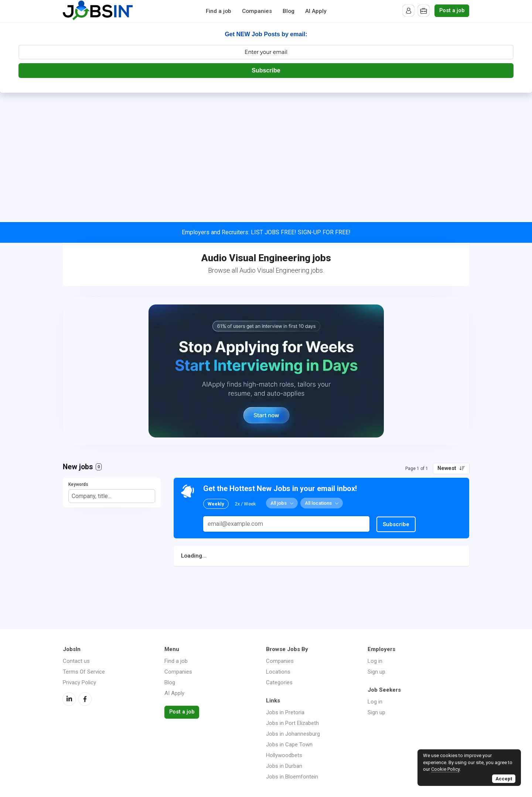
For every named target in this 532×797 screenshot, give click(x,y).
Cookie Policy (445, 769)
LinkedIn (69, 699)
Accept (504, 779)
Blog (289, 11)
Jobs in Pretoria (285, 712)
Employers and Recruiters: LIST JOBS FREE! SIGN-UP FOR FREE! (266, 232)
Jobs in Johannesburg (293, 734)
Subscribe (266, 70)
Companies (257, 11)
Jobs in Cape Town (289, 745)
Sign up (376, 672)
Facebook (85, 699)
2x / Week (245, 503)
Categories (279, 682)
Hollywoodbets (284, 755)
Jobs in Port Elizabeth (292, 723)
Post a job (452, 11)
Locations (278, 672)
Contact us (76, 661)
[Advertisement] (266, 148)
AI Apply (316, 11)
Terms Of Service (84, 672)
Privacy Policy (79, 682)
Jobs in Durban (284, 766)
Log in (375, 661)
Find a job (219, 11)
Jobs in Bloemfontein (292, 777)
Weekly (216, 503)
